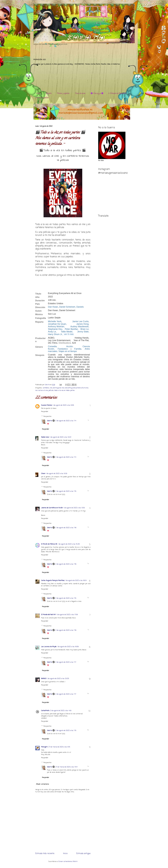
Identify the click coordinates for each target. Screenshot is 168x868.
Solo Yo (47, 385)
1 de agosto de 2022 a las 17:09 (67, 615)
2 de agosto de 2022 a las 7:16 (66, 528)
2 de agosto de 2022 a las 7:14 (66, 421)
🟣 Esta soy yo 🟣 (97, 94)
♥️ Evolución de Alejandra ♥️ (118, 94)
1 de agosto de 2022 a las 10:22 (60, 437)
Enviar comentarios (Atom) (68, 862)
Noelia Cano (45, 437)
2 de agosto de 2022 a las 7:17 (66, 662)
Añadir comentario (42, 784)
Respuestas (47, 416)
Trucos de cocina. (80, 94)
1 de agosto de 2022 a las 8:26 (63, 405)
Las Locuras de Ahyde (49, 647)
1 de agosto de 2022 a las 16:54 (76, 581)
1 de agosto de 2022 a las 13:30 (74, 508)
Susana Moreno (47, 405)
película (51, 390)
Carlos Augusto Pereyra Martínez (53, 581)
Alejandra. (48, 94)
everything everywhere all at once (77, 388)
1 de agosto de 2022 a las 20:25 (58, 679)
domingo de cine (59, 388)
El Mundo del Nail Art (48, 615)
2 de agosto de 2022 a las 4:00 (61, 711)
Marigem (44, 747)
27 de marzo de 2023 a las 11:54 (66, 767)
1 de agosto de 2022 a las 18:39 (68, 647)
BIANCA (44, 679)
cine (51, 388)
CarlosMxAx (45, 711)
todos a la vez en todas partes (64, 390)
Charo (43, 474)
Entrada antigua (83, 854)
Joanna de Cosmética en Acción (52, 508)
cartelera (46, 388)
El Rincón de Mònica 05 (49, 544)
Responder (45, 412)
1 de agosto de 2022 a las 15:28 (69, 544)
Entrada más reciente (45, 854)
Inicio (65, 854)
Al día (38, 94)
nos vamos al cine (42, 390)
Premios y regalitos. (63, 94)
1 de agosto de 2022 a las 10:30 (56, 474)
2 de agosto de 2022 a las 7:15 (66, 491)
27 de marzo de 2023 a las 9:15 (59, 747)
